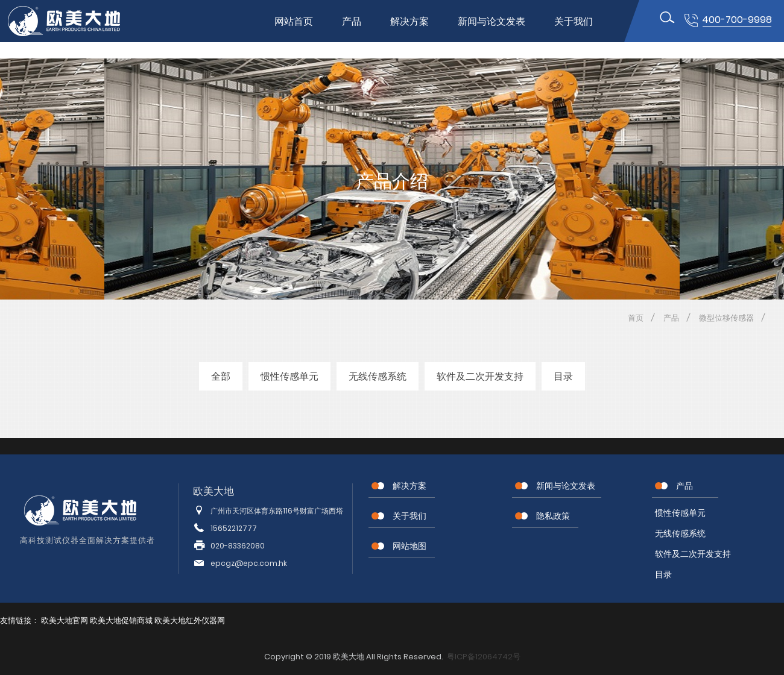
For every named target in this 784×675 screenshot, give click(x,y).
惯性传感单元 (289, 376)
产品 (352, 21)
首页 (636, 318)
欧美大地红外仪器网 (190, 620)
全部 (221, 376)
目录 (563, 376)
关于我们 (574, 21)
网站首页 (294, 21)
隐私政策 (553, 516)
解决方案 (409, 21)
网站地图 (409, 546)
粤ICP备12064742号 (484, 657)
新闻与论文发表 (492, 21)
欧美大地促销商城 (121, 620)
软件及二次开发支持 (480, 376)
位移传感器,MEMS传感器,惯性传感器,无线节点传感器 (74, 21)
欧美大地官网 (65, 620)
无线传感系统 (378, 376)
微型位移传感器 (726, 318)
